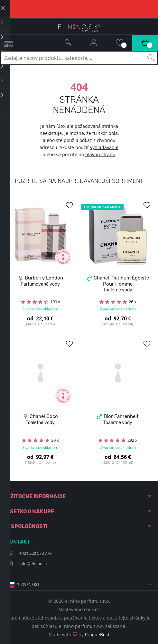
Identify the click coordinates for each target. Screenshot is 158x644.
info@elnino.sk (33, 563)
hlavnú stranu (100, 154)
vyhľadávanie (104, 147)
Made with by (79, 635)
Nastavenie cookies (79, 609)
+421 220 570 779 (35, 553)
